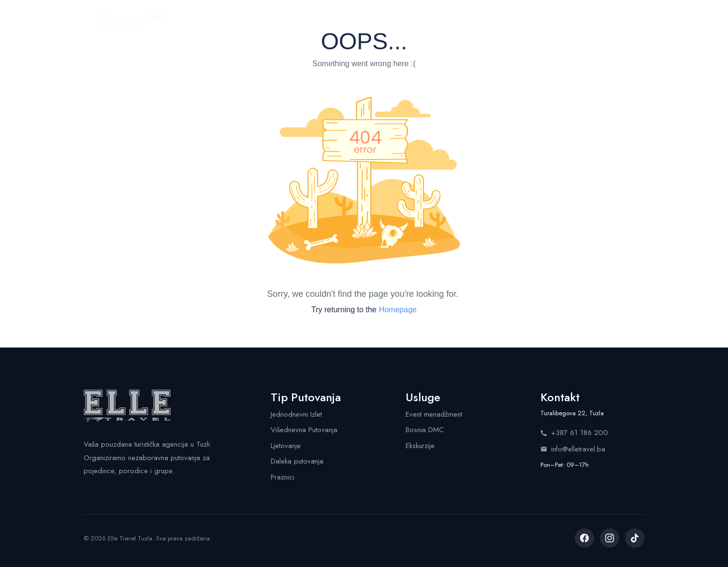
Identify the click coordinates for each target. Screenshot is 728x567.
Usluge (384, 20)
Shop (428, 20)
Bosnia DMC (425, 430)
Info (467, 20)
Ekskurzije (420, 446)
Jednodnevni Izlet (296, 414)
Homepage (398, 310)
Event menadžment (434, 414)
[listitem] (584, 538)
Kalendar (330, 20)
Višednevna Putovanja (304, 430)
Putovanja (271, 20)
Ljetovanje (286, 446)
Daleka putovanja (297, 461)
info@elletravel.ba (573, 449)
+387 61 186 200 (574, 433)
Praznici (283, 477)
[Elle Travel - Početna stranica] (131, 21)
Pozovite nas (597, 21)
